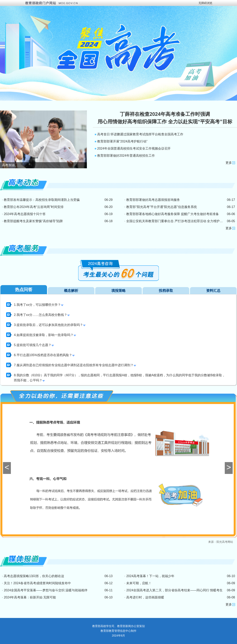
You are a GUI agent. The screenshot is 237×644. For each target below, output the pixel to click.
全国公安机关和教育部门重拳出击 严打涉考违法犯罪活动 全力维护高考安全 (179, 221)
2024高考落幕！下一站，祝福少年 (150, 576)
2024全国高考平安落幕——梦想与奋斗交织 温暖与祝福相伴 (46, 590)
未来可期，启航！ (139, 583)
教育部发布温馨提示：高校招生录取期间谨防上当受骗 (42, 200)
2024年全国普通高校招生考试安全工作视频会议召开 (134, 148)
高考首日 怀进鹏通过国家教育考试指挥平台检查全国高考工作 (140, 134)
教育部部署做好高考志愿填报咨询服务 (153, 200)
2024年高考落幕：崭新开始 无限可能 (30, 597)
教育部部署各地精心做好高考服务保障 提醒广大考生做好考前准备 (172, 214)
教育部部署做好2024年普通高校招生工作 (126, 156)
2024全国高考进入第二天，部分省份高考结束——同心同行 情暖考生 (174, 590)
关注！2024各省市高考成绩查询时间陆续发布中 (37, 583)
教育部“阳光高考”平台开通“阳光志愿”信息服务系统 (161, 207)
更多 (229, 163)
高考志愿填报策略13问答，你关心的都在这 (34, 576)
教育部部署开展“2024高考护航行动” (122, 141)
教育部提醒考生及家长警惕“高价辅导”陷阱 (33, 221)
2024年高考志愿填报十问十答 (25, 214)
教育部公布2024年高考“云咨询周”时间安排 (34, 207)
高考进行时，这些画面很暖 (145, 597)
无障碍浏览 (205, 3)
